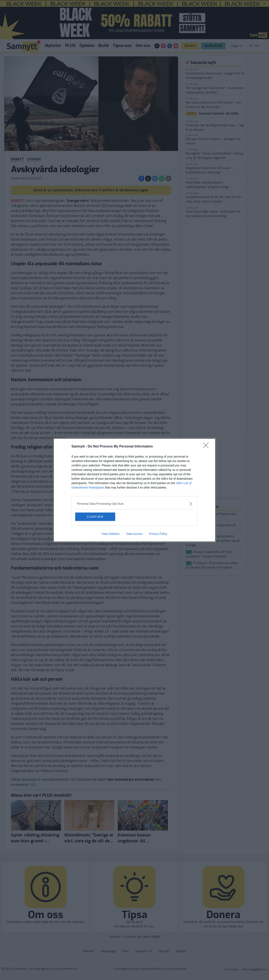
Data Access (134, 534)
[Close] (207, 447)
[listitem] (134, 504)
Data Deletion (111, 534)
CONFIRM (95, 517)
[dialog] (134, 490)
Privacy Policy (158, 534)
